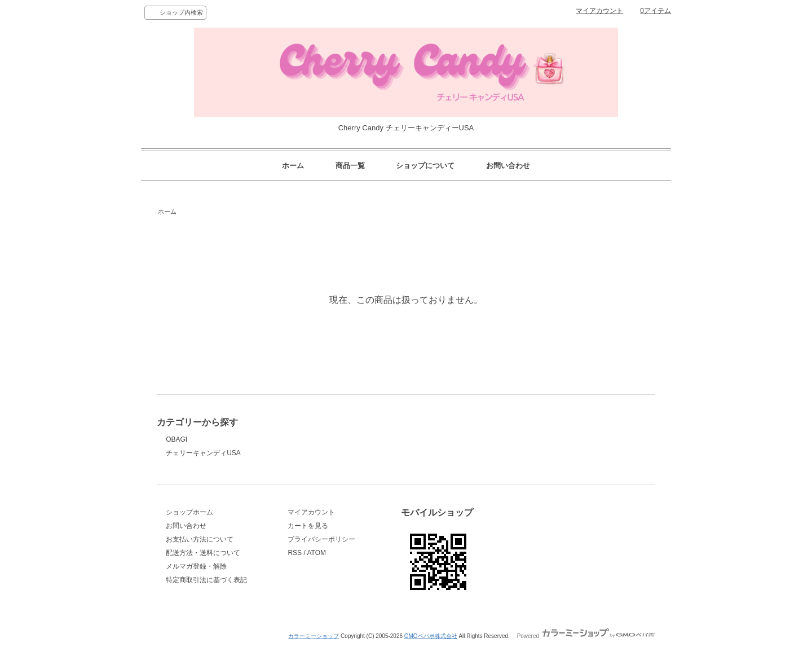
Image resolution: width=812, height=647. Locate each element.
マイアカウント (599, 11)
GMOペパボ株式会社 (431, 636)
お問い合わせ (508, 166)
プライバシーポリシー (321, 539)
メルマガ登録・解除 (196, 566)
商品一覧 (350, 166)
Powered (586, 636)
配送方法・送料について (203, 553)
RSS (295, 553)
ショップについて (425, 166)
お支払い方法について (200, 539)
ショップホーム (189, 512)
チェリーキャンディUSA (203, 453)
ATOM (316, 553)
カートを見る (308, 526)
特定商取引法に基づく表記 (206, 580)
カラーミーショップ (314, 636)
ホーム (293, 166)
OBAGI (176, 439)
